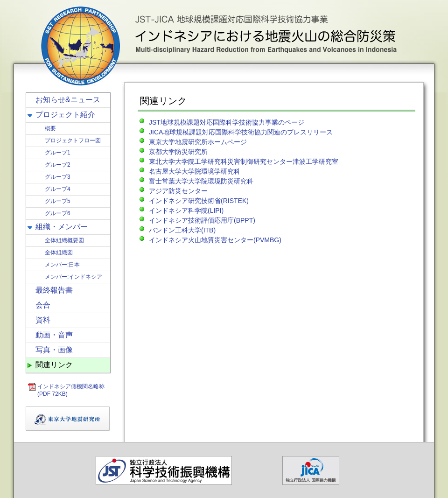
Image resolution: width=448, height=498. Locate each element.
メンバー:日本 (62, 265)
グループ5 (58, 201)
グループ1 (58, 153)
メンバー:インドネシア (73, 277)
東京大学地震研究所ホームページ (198, 142)
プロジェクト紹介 (65, 115)
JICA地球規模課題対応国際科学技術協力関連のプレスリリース (241, 132)
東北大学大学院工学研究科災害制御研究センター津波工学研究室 (244, 161)
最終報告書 (54, 290)
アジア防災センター (178, 191)
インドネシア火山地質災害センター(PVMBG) (215, 240)
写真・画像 (54, 350)
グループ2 (58, 165)
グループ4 (58, 189)
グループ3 (58, 177)
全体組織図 (59, 253)
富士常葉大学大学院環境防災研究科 (201, 181)
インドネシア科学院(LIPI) (186, 210)
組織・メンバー (62, 227)
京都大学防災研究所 (178, 152)
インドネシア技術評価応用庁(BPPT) (202, 220)
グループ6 (58, 213)
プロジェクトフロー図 (73, 140)
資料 (43, 320)
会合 (43, 305)
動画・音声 (54, 335)
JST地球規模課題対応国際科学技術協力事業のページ (227, 122)
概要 (50, 128)
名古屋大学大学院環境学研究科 (195, 171)
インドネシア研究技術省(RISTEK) (199, 201)
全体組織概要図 (64, 240)
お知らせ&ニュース (68, 100)
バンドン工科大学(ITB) (182, 230)
